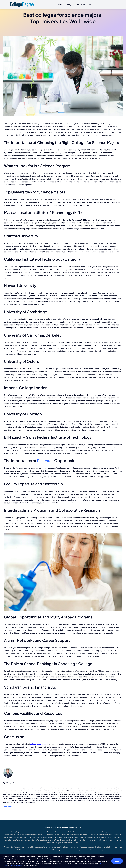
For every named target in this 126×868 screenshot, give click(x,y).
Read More (7, 807)
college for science (38, 744)
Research (45, 461)
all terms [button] (12, 865)
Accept (117, 861)
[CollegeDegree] (22, 3)
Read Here (19, 865)
